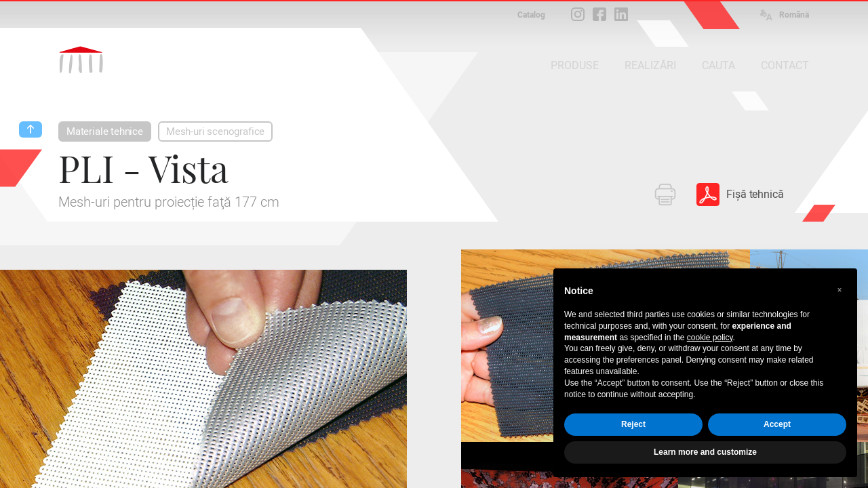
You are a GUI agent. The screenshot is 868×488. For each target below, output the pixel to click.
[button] (840, 290)
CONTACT (785, 65)
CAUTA (718, 65)
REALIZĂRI (650, 65)
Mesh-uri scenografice (215, 131)
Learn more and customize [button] (705, 452)
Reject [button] (633, 424)
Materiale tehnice (105, 131)
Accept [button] (777, 424)
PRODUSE (575, 65)
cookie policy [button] (710, 338)
